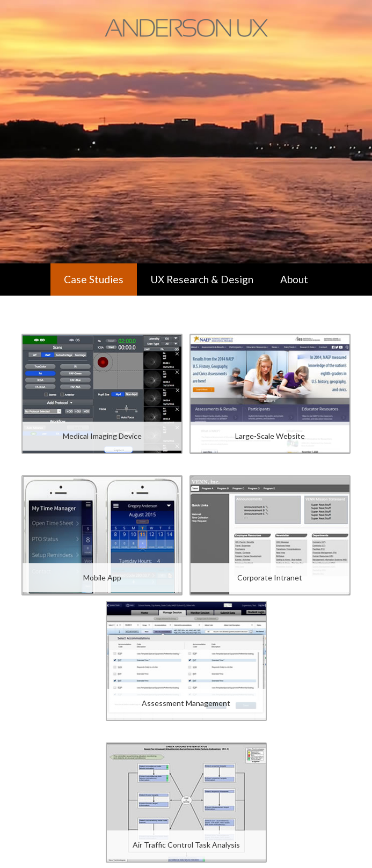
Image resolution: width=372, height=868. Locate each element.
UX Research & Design (202, 279)
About (294, 279)
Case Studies (94, 279)
